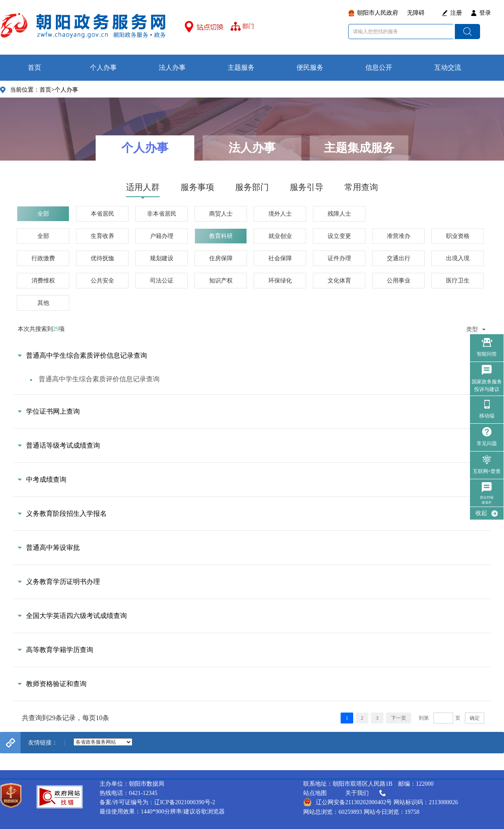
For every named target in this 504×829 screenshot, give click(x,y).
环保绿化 (280, 281)
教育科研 (221, 236)
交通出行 (399, 258)
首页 (34, 67)
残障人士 (339, 214)
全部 (43, 214)
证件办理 (339, 258)
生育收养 (102, 236)
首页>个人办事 (59, 90)
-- (103, 742)
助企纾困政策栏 (487, 500)
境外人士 (280, 214)
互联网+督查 (487, 471)
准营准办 (399, 236)
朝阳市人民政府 (378, 13)
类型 (476, 329)
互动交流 (448, 67)
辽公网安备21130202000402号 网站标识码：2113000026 (381, 802)
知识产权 (221, 281)
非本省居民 (162, 214)
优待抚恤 (102, 258)
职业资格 (458, 236)
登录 (485, 13)
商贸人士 (221, 214)
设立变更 (339, 236)
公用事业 (399, 281)
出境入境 (458, 258)
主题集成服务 (359, 148)
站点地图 (315, 793)
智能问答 (487, 354)
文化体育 (339, 281)
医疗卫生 (458, 281)
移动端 (487, 416)
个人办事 (103, 67)
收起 (481, 513)
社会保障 (280, 258)
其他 (43, 303)
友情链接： (43, 743)
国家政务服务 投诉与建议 (487, 385)
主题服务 (241, 67)
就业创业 (280, 236)
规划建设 (162, 258)
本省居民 (102, 214)
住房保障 (221, 258)
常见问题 (487, 444)
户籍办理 (162, 236)
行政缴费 (43, 258)
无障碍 (416, 13)
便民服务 (310, 67)
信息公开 (379, 67)
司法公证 (162, 281)
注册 (456, 13)
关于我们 (366, 793)
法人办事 (172, 67)
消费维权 (43, 281)
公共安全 (102, 281)
